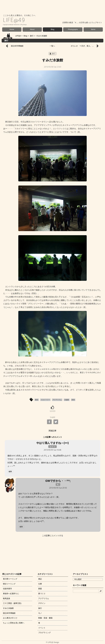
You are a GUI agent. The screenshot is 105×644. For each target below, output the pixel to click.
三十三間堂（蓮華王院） (13, 603)
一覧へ (52, 46)
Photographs (73, 29)
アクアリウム (44, 598)
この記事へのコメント (52, 437)
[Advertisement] (52, 554)
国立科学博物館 (17, 46)
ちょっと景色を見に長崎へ (14, 623)
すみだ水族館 (8, 608)
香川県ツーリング (10, 579)
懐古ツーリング (9, 584)
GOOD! (53, 412)
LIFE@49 (14, 21)
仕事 (40, 584)
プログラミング (45, 633)
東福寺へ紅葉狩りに (11, 594)
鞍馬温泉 (7, 598)
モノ (40, 613)
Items (93, 29)
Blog (52, 29)
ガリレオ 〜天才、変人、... (82, 46)
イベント (42, 628)
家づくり (42, 594)
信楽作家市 (7, 589)
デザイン (42, 603)
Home (12, 29)
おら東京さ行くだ (10, 618)
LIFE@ (18, 36)
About (32, 29)
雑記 (40, 579)
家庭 (40, 589)
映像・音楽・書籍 (45, 618)
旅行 (32, 36)
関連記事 (52, 431)
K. (58, 485)
